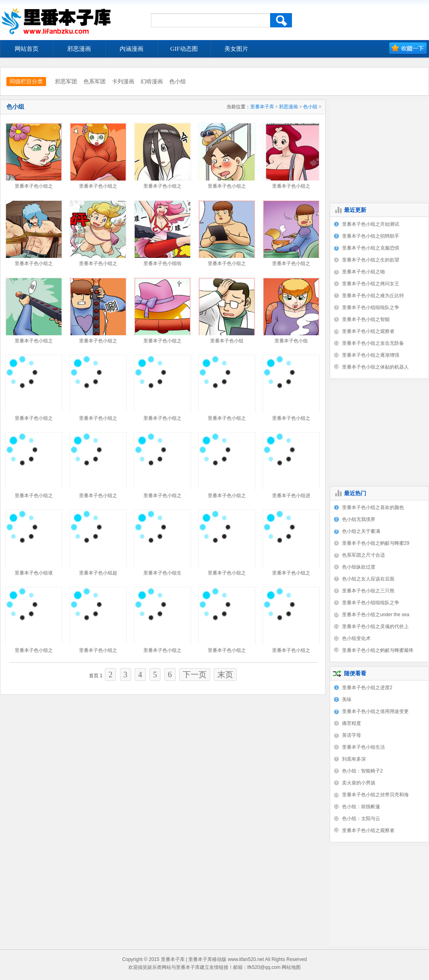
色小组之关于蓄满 (361, 531)
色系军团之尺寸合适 (363, 555)
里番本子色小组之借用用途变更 (375, 711)
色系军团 (95, 81)
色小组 (178, 81)
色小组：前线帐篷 (361, 807)
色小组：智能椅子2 (362, 771)
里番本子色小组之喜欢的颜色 (373, 507)
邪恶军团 (66, 81)
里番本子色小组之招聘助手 (371, 236)
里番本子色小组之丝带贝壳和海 (375, 795)
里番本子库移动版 (207, 959)
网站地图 (291, 967)
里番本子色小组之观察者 (368, 331)
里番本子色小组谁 (34, 573)
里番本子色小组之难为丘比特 (373, 296)
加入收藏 (408, 49)
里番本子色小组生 (162, 573)
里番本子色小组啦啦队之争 (371, 307)
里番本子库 (262, 107)
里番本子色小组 (227, 341)
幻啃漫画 (152, 81)
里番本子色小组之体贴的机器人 (375, 367)
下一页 (195, 674)
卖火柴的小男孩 (359, 783)
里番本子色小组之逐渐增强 (371, 355)
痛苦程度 (352, 723)
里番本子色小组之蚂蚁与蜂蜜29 (376, 543)
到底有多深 (354, 759)
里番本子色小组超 (98, 573)
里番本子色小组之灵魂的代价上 (375, 626)
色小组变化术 (356, 638)
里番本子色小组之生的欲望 (371, 260)
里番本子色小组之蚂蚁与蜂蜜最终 (378, 650)
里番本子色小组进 (291, 496)
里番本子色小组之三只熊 (368, 591)
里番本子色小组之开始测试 (371, 224)
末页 (225, 674)
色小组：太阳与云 (361, 819)
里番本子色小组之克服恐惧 (371, 248)
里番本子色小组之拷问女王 (371, 284)
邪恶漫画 (288, 107)
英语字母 (352, 735)
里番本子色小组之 (34, 186)
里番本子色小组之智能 (366, 319)
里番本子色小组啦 (162, 263)
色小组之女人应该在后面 (368, 579)
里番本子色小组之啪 (363, 272)
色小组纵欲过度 (359, 567)
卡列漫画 (123, 81)
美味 (347, 699)
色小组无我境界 (359, 519)
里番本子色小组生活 (363, 747)
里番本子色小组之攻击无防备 (373, 343)
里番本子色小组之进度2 (367, 688)
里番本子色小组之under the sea (376, 615)
